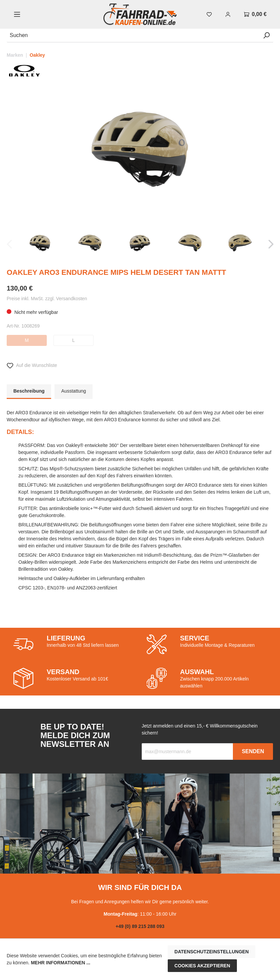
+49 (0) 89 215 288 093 (140, 926)
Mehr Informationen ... (60, 963)
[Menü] (17, 14)
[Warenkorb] (255, 14)
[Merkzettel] (209, 14)
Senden (253, 751)
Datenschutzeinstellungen (212, 952)
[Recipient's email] (187, 752)
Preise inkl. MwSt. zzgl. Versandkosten (47, 299)
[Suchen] (133, 36)
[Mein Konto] (228, 14)
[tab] (29, 392)
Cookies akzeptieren (202, 966)
